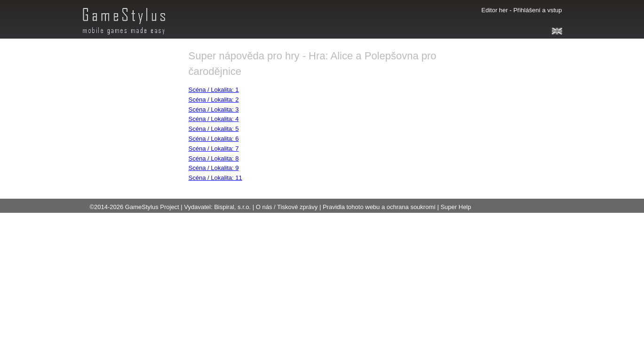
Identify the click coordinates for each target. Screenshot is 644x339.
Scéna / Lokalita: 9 (214, 168)
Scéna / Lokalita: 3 (214, 109)
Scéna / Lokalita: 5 (214, 129)
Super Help (456, 207)
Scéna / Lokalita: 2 (214, 100)
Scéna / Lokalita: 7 (214, 149)
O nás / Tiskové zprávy (287, 207)
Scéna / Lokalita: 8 (214, 158)
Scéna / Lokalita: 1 (214, 90)
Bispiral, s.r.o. (232, 207)
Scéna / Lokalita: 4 (214, 119)
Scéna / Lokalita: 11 (215, 178)
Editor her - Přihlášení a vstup (521, 10)
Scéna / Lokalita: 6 (214, 139)
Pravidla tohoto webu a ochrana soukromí (379, 207)
